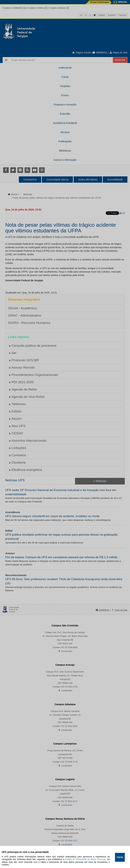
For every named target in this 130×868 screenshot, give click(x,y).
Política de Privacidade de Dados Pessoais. (86, 859)
